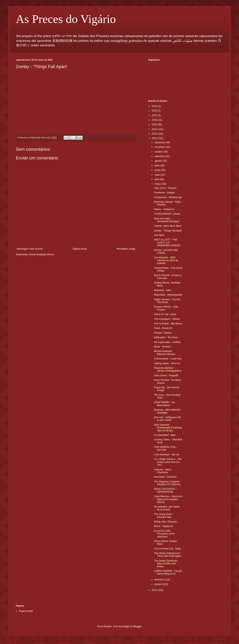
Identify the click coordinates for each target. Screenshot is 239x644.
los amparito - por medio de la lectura (167, 508)
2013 (155, 134)
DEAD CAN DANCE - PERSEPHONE (165, 490)
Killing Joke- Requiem (166, 522)
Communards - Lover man (168, 359)
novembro (160, 147)
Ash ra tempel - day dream (168, 324)
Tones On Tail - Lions (165, 314)
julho (158, 166)
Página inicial (80, 249)
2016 (155, 120)
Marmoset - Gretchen (165, 477)
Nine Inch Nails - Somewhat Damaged (167, 220)
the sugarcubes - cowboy (167, 342)
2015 (155, 124)
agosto (159, 161)
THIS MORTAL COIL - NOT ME (166, 448)
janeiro (159, 584)
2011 (155, 590)
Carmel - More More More (168, 226)
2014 (155, 129)
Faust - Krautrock (163, 328)
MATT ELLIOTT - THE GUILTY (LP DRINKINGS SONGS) (167, 243)
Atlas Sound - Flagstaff (166, 375)
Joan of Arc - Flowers (165, 188)
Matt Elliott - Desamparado (168, 295)
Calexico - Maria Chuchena (163, 471)
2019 (155, 106)
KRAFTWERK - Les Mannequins (164, 404)
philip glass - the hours (166, 337)
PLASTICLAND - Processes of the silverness (164, 534)
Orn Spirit (159, 235)
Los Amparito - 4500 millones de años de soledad (166, 260)
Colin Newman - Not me (167, 455)
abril (157, 179)
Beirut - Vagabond (164, 526)
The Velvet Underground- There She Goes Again (167, 555)
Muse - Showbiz (162, 347)
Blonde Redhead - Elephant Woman (165, 353)
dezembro (160, 142)
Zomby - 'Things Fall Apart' (168, 231)
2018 (155, 111)
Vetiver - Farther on (164, 209)
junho (158, 170)
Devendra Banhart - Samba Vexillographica (168, 369)
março (158, 184)
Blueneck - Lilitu (162, 290)
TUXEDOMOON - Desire (167, 214)
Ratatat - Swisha (163, 333)
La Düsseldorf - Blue (165, 435)
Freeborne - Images (164, 193)
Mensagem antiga (126, 249)
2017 (155, 115)
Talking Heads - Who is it (167, 363)
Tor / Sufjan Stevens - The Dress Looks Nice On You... (168, 462)
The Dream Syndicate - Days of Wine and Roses (166, 564)
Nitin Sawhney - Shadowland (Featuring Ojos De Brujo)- (168, 428)
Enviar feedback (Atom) (41, 255)
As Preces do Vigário (66, 19)
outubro (159, 152)
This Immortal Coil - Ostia (167, 549)
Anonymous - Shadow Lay (168, 197)
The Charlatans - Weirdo (167, 319)
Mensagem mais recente (30, 249)
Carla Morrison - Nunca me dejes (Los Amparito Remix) (168, 499)
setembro (160, 156)
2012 (155, 138)
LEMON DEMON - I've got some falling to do (168, 572)
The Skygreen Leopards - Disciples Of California (167, 483)
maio (158, 175)
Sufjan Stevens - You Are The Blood (167, 301)
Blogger (138, 626)
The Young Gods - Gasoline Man (164, 516)
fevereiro (160, 580)
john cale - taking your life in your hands (167, 419)
